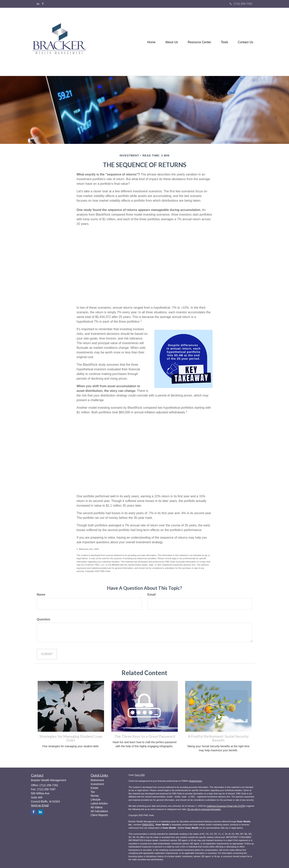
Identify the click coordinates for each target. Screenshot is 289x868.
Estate (95, 788)
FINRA (145, 825)
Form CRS (140, 775)
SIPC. (152, 825)
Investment (97, 784)
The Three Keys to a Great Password (145, 736)
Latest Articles (99, 803)
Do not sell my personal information (204, 809)
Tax (93, 792)
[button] (172, 42)
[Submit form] (47, 654)
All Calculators (99, 811)
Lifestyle (96, 800)
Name (41, 595)
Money (95, 796)
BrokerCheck (196, 781)
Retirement (97, 780)
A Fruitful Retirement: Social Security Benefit (218, 738)
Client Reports (99, 815)
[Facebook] (43, 4)
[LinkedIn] (38, 4)
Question (44, 619)
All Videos (97, 807)
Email (152, 595)
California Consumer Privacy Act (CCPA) (226, 806)
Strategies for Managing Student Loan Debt (71, 738)
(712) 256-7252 (241, 4)
